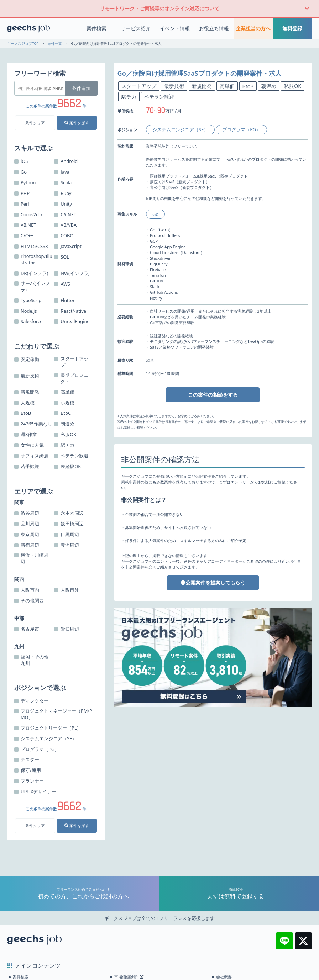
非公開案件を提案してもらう (213, 582)
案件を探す (77, 123)
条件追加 (81, 88)
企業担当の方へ (253, 28)
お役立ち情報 (214, 28)
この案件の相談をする (213, 395)
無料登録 (292, 28)
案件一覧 (55, 44)
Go (155, 214)
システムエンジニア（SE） (180, 129)
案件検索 (96, 28)
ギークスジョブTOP (23, 44)
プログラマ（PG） (241, 129)
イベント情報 (175, 28)
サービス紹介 (136, 28)
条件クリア (35, 123)
